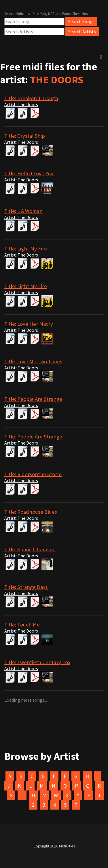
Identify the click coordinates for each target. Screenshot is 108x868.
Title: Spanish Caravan (30, 549)
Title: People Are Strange (33, 399)
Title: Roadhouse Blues (31, 512)
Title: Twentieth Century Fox (37, 662)
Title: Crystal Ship (25, 136)
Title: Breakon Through (31, 98)
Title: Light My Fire (26, 249)
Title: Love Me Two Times (33, 361)
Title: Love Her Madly (29, 324)
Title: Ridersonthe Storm (33, 474)
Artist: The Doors (21, 104)
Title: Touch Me (22, 625)
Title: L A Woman (23, 211)
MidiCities (67, 846)
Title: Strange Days (26, 587)
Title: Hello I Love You (29, 173)
